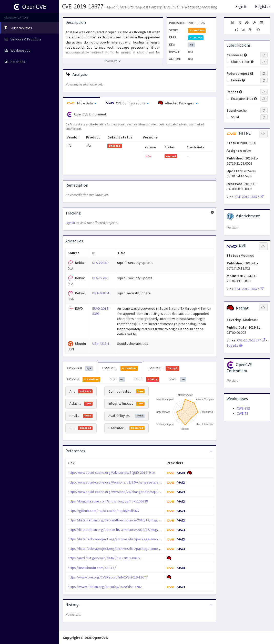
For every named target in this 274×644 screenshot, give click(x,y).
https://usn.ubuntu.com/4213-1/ (92, 568)
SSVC (178, 379)
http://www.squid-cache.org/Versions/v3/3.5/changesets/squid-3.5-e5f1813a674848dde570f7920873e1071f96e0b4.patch (160, 482)
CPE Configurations (127, 103)
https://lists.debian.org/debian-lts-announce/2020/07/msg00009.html (121, 530)
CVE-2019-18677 (83, 6)
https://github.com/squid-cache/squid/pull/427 (104, 511)
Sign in (241, 6)
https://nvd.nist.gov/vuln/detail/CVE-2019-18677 (104, 558)
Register (263, 6)
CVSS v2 (84, 379)
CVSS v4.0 (80, 368)
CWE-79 (242, 413)
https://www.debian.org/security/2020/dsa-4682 (105, 587)
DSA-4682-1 (101, 293)
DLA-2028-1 (101, 263)
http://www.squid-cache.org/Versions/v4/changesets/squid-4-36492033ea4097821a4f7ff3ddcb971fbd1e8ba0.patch (156, 492)
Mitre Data (82, 103)
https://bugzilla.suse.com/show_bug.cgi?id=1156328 (108, 501)
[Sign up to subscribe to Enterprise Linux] (264, 99)
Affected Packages (178, 103)
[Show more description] (113, 61)
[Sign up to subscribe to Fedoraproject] (264, 73)
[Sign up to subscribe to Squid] (264, 117)
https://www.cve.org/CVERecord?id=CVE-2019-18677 (108, 577)
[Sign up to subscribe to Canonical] (264, 55)
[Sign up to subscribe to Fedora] (264, 80)
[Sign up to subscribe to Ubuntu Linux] (264, 62)
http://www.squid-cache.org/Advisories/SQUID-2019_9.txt (111, 473)
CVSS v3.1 (120, 368)
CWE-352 (243, 408)
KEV (118, 379)
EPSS (147, 379)
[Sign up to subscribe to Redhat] (264, 92)
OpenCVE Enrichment (87, 114)
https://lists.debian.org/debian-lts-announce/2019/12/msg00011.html (121, 520)
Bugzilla (235, 345)
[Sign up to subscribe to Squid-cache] (264, 110)
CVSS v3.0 (163, 368)
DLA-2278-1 (101, 278)
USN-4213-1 (101, 344)
